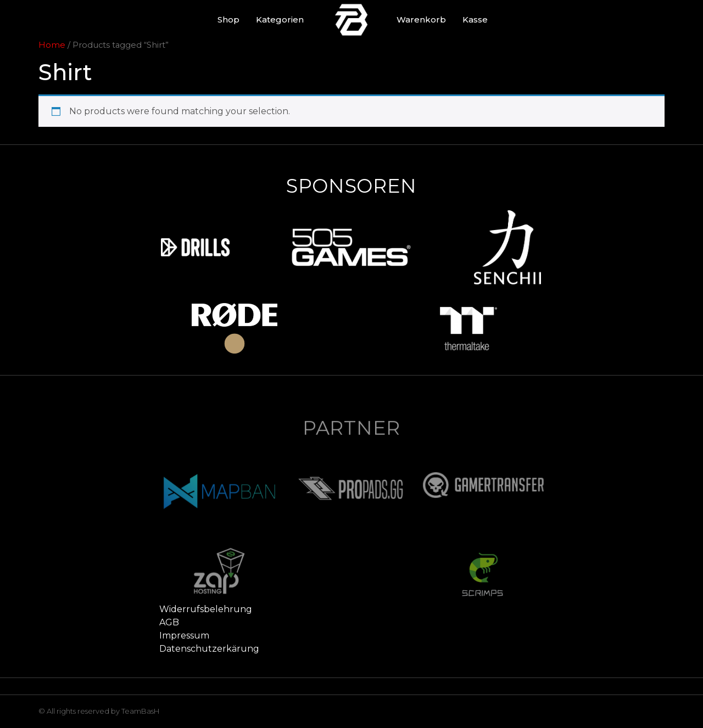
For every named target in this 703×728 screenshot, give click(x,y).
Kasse (475, 19)
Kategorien (280, 19)
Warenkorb (421, 19)
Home (52, 45)
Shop (228, 19)
